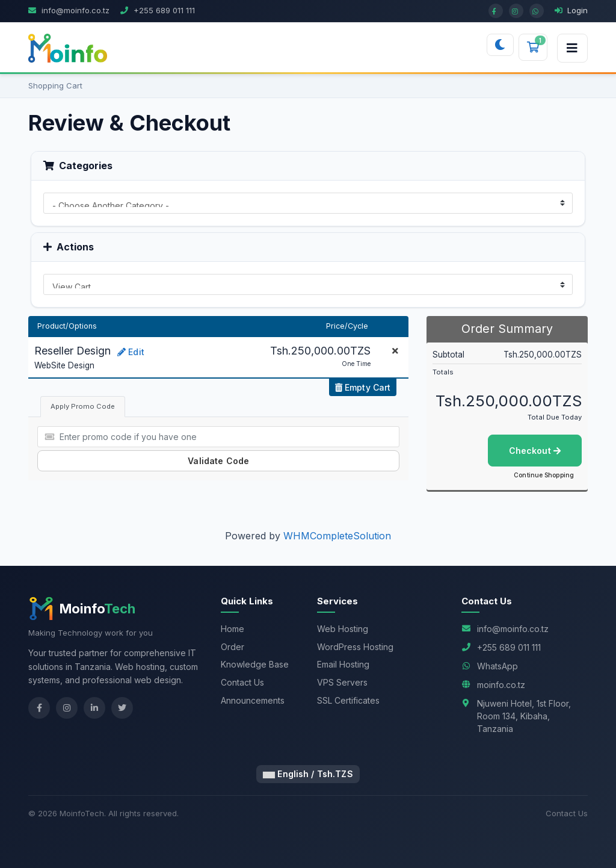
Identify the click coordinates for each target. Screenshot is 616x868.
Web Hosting (343, 629)
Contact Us (242, 682)
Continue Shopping (544, 475)
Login (571, 10)
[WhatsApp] (537, 11)
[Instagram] (516, 11)
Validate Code (218, 461)
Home (233, 629)
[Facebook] (496, 11)
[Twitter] (122, 708)
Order (233, 647)
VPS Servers (342, 682)
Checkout (535, 451)
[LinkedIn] (94, 708)
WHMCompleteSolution (337, 536)
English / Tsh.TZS (308, 774)
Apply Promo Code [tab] (83, 406)
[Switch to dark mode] (500, 45)
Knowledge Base (255, 664)
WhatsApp (497, 666)
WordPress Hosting (355, 647)
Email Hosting (343, 664)
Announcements (253, 700)
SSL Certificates (348, 700)
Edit (131, 352)
